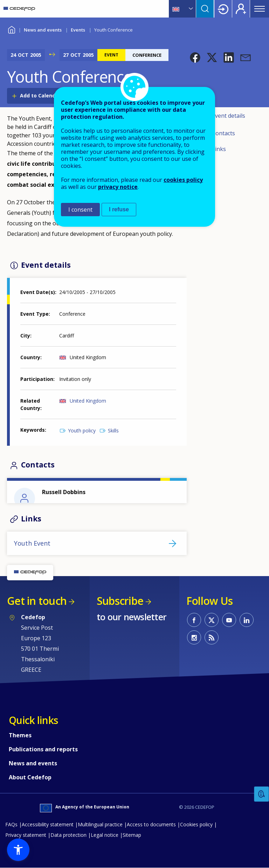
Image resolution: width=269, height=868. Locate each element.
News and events (43, 30)
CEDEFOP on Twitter (212, 620)
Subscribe (120, 601)
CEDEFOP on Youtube (229, 620)
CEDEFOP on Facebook (194, 620)
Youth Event (32, 543)
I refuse (119, 209)
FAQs (11, 824)
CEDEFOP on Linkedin (247, 620)
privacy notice (118, 187)
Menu (260, 9)
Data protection (68, 835)
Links (219, 149)
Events (78, 30)
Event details (229, 116)
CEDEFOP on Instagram (194, 637)
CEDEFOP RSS (212, 637)
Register (241, 9)
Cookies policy (196, 824)
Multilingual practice (100, 824)
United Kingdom (88, 401)
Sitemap (132, 835)
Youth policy (82, 430)
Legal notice (105, 835)
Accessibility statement (48, 824)
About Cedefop (30, 777)
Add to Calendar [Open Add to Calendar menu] (40, 95)
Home (11, 29)
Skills (113, 430)
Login (223, 9)
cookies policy (183, 180)
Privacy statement (26, 835)
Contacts (223, 133)
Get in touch (37, 601)
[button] (195, 57)
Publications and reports (43, 749)
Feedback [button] (262, 794)
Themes (20, 735)
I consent (80, 210)
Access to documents (151, 824)
